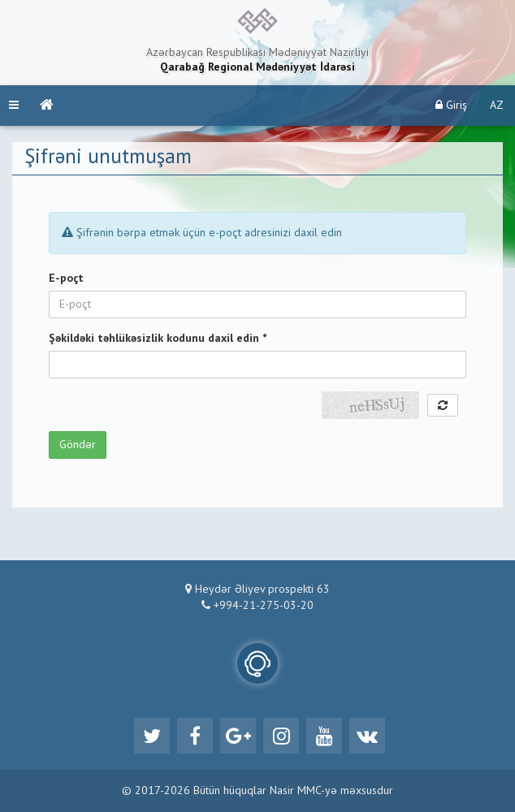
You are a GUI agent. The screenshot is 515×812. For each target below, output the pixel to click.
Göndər (78, 445)
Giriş (451, 105)
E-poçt (66, 279)
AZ (497, 106)
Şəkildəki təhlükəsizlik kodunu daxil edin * (158, 339)
